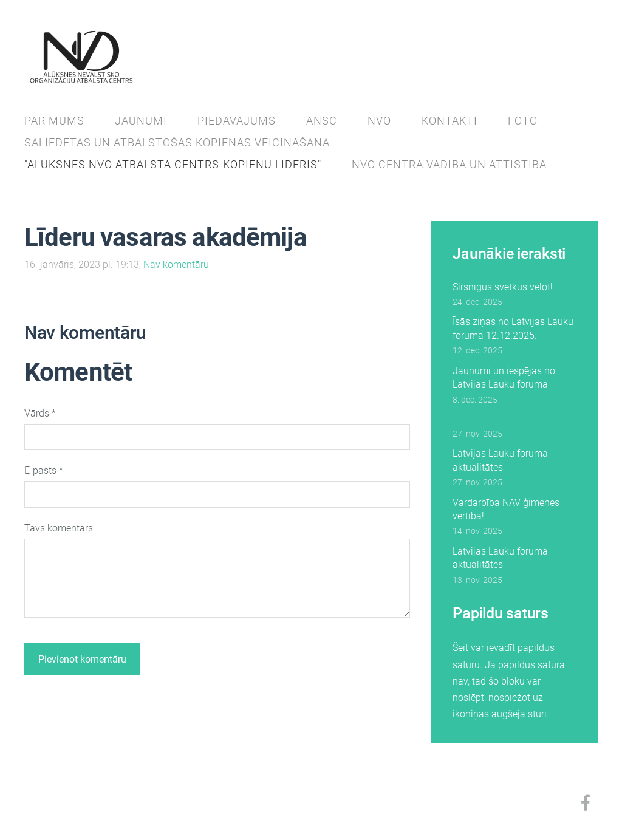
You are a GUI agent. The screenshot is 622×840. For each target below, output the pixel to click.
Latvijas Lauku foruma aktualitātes (500, 460)
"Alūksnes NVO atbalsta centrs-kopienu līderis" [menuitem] (173, 164)
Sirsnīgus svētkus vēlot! (503, 287)
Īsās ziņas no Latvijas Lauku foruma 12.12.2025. (513, 328)
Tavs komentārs (59, 528)
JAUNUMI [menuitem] (141, 121)
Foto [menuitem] (523, 121)
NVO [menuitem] (379, 121)
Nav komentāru (176, 265)
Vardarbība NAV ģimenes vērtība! (506, 509)
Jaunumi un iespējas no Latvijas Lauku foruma (504, 377)
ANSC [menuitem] (322, 121)
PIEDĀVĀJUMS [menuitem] (237, 121)
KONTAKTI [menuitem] (449, 121)
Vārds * (40, 413)
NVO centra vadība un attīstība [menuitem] (449, 164)
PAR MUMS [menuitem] (54, 121)
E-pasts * (44, 470)
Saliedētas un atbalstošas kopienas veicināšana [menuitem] (177, 142)
